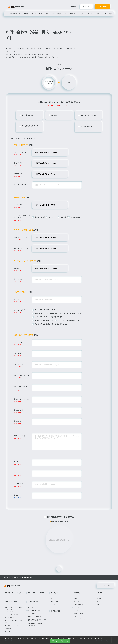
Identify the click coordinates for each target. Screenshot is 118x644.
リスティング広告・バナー (81, 619)
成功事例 (53, 604)
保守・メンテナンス (34, 607)
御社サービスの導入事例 (22, 399)
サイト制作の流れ (10, 612)
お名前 (16, 462)
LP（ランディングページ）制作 (14, 625)
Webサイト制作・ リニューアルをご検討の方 (14, 608)
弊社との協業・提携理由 (22, 375)
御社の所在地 (18, 342)
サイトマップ (21, 641)
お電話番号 (17, 421)
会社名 (16, 495)
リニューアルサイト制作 (12, 615)
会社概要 (99, 599)
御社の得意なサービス (21, 353)
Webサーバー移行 (94, 14)
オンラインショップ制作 (53, 14)
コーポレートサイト (79, 604)
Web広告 (81, 14)
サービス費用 (55, 602)
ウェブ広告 (55, 593)
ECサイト (76, 607)
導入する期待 (18, 205)
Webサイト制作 (37, 14)
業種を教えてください (21, 248)
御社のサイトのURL (20, 364)
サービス (99, 604)
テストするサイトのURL (22, 279)
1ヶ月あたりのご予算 (21, 237)
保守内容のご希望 (20, 310)
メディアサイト (78, 616)
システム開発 (107, 14)
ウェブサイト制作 (11, 602)
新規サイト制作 (9, 618)
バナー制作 (8, 631)
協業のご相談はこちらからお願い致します (24, 139)
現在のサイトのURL (20, 185)
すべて (76, 599)
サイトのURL (18, 299)
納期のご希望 (18, 174)
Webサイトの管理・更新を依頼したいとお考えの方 (37, 620)
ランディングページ (79, 610)
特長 (52, 599)
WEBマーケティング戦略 (13, 593)
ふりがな (17, 473)
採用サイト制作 (9, 628)
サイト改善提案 (70, 14)
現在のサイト (18, 163)
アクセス (99, 602)
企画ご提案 (77, 602)
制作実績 (86, 7)
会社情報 (73, 7)
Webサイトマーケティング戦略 (18, 14)
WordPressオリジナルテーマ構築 (14, 622)
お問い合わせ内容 (20, 436)
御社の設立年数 (19, 410)
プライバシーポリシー (9, 641)
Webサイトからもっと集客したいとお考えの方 (37, 624)
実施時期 (17, 268)
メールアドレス (19, 484)
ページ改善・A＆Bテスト (35, 610)
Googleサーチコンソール (35, 616)
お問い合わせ (102, 7)
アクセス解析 (32, 613)
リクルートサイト (79, 613)
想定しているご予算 (20, 152)
